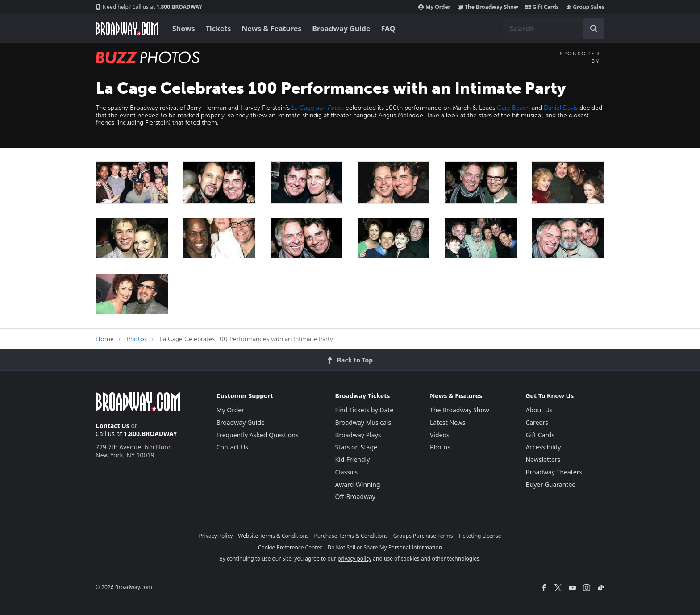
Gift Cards (542, 7)
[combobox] (554, 29)
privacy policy (354, 559)
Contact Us (112, 426)
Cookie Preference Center (290, 547)
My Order (434, 7)
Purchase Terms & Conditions (351, 536)
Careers (537, 422)
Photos (137, 339)
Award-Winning (357, 484)
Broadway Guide (341, 29)
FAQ (388, 29)
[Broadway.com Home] (127, 29)
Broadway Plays (358, 435)
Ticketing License (480, 536)
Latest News (448, 422)
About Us (539, 410)
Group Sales (585, 7)
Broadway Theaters (554, 472)
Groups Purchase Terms (423, 536)
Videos (440, 435)
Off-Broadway (355, 497)
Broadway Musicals (363, 422)
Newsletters (543, 459)
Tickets (219, 29)
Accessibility (543, 447)
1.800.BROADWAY (149, 7)
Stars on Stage (356, 447)
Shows (184, 29)
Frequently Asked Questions (258, 435)
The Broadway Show (488, 7)
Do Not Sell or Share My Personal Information (385, 547)
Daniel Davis (561, 108)
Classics (346, 472)
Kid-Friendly (352, 459)
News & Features (271, 29)
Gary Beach (513, 108)
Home (105, 339)
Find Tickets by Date (364, 410)
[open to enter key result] (594, 29)
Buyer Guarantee (550, 484)
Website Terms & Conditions (273, 536)
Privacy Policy (216, 536)
